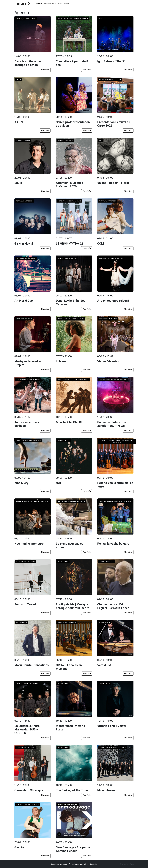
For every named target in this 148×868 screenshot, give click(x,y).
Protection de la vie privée (79, 864)
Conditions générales (59, 864)
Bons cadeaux (64, 4)
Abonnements (50, 4)
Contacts (94, 864)
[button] (131, 4)
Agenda (39, 4)
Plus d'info (45, 70)
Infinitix (131, 864)
